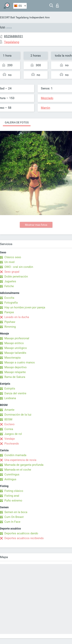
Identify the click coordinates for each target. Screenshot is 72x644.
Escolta (9, 298)
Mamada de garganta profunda (24, 465)
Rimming (10, 327)
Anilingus (10, 479)
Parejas (9, 312)
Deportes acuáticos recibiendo (24, 538)
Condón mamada (15, 455)
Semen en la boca (16, 512)
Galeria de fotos (17, 122)
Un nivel (10, 262)
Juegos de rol (13, 434)
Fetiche (9, 286)
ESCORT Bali (7, 17)
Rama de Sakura (15, 377)
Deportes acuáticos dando (21, 533)
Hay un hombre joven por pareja (25, 307)
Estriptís (10, 389)
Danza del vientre (15, 393)
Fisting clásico (14, 491)
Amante (9, 410)
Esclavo (10, 424)
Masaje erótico (14, 343)
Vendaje (10, 439)
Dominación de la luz (18, 415)
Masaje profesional (17, 338)
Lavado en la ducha (17, 317)
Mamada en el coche (18, 470)
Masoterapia (12, 358)
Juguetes (10, 281)
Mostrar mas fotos (36, 225)
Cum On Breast (14, 517)
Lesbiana (10, 398)
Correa (9, 429)
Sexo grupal (12, 272)
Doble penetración (16, 277)
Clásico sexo (13, 257)
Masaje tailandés (15, 353)
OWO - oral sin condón (19, 267)
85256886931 (14, 36)
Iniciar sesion (57, 6)
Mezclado (47, 98)
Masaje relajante (15, 372)
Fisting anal (12, 496)
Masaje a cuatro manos (20, 362)
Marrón (46, 108)
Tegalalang (22, 17)
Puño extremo (13, 501)
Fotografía (11, 303)
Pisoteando (12, 444)
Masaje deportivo (16, 367)
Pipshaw (10, 322)
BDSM (8, 419)
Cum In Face (12, 522)
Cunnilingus (12, 474)
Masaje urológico (16, 348)
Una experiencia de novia (20, 460)
